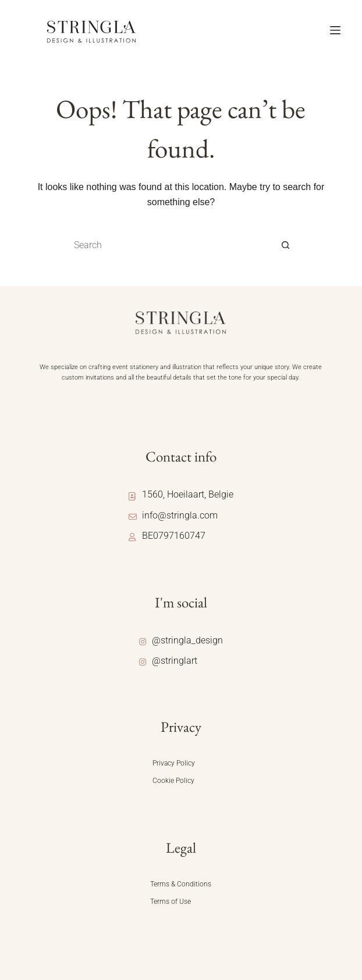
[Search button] (286, 245)
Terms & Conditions (181, 884)
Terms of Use (171, 902)
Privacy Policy (174, 763)
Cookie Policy (173, 781)
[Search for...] (169, 245)
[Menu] (335, 30)
